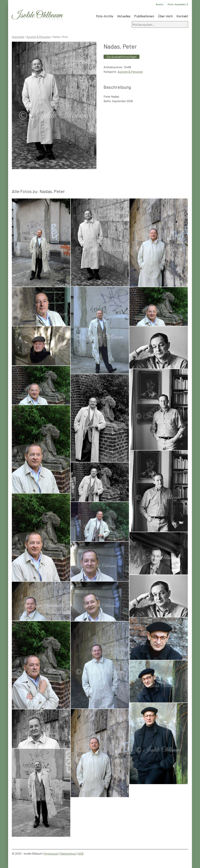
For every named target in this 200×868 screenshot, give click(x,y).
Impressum (51, 853)
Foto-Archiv (105, 16)
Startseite (18, 37)
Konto (160, 4)
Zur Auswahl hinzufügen (122, 57)
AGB (81, 853)
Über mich (165, 16)
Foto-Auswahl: (178, 4)
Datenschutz (68, 853)
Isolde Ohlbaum (37, 15)
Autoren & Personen (39, 37)
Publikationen (144, 16)
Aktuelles (124, 16)
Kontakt (182, 16)
